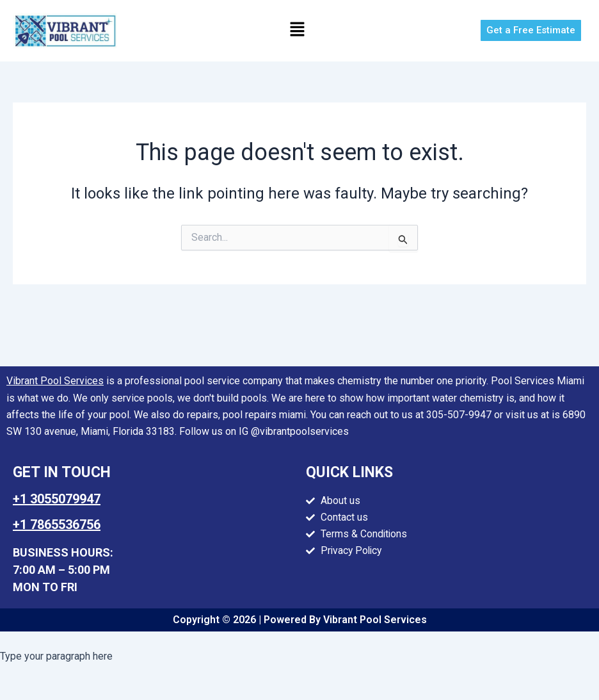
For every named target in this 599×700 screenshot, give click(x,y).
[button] (298, 31)
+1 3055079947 (57, 499)
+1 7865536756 (57, 525)
